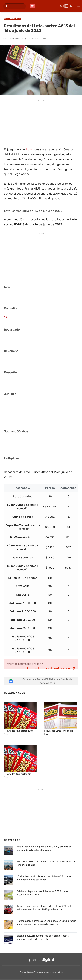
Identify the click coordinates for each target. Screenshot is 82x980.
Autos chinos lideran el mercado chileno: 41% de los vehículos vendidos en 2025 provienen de (45, 908)
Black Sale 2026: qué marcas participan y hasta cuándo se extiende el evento (43, 937)
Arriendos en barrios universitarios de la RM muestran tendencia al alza (46, 863)
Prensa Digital (26, 972)
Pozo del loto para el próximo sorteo (51, 668)
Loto (29, 149)
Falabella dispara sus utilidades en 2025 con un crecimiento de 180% (43, 893)
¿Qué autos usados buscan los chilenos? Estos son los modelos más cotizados (45, 878)
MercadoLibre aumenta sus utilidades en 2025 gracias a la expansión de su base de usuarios (46, 923)
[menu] (77, 5)
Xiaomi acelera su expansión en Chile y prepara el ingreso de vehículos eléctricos (44, 848)
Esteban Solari (13, 39)
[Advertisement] (41, 123)
